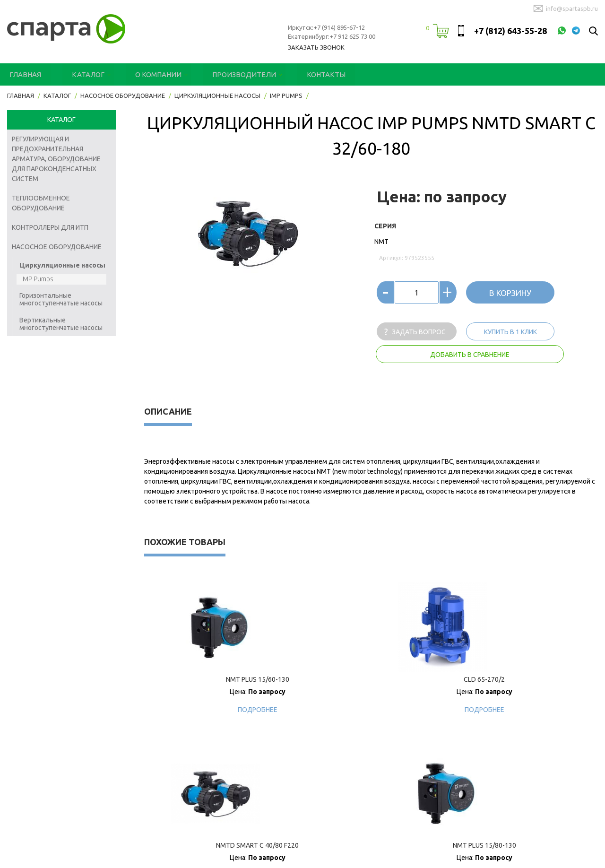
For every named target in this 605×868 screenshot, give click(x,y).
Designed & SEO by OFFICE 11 (48, 856)
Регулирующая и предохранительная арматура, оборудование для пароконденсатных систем (56, 159)
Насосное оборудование (57, 247)
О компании (148, 74)
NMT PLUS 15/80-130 (541, 679)
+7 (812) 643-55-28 (510, 31)
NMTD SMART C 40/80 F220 (428, 679)
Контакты (305, 74)
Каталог (82, 74)
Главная (23, 74)
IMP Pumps (37, 279)
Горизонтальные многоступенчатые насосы (61, 299)
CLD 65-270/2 (315, 679)
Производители (229, 74)
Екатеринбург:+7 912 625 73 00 (332, 36)
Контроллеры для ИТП (50, 227)
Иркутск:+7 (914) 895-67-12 (326, 27)
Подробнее (201, 710)
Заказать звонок (316, 47)
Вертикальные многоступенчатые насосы (61, 324)
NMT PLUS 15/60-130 (201, 679)
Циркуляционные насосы (62, 265)
